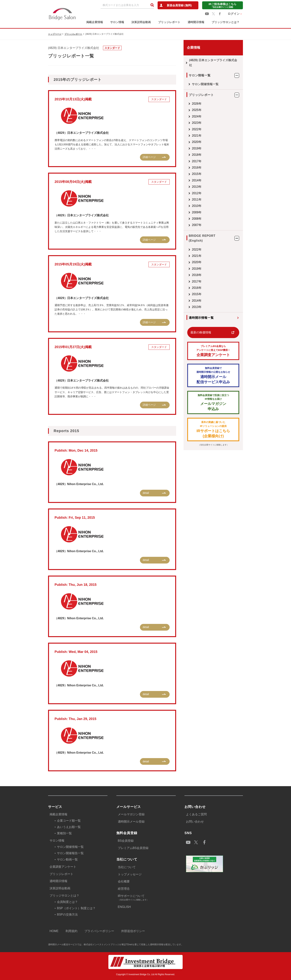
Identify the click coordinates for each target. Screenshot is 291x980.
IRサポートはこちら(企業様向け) (213, 429)
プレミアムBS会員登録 (133, 848)
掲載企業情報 (95, 22)
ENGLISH (124, 907)
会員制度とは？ (67, 902)
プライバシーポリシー (99, 931)
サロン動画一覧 (67, 859)
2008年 (197, 219)
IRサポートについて (147, 898)
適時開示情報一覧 (201, 318)
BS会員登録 (126, 841)
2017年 (197, 161)
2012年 (197, 193)
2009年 (197, 212)
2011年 (197, 200)
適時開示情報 (196, 22)
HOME (54, 931)
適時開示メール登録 (131, 822)
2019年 (197, 148)
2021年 (197, 136)
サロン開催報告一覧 (70, 853)
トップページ (55, 34)
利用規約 (71, 931)
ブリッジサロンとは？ (225, 22)
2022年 (197, 129)
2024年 (197, 116)
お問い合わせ (195, 822)
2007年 (197, 225)
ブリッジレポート (169, 22)
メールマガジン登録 (131, 814)
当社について (127, 867)
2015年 (197, 174)
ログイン (234, 14)
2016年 (197, 168)
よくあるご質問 (196, 814)
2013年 (197, 187)
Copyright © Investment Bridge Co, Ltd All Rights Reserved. (146, 974)
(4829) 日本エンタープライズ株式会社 (213, 63)
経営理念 (124, 889)
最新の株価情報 (201, 332)
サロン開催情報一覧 (205, 84)
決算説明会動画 (141, 22)
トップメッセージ (130, 874)
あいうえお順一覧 (69, 827)
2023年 (197, 123)
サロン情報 (117, 22)
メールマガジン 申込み (213, 402)
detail (146, 493)
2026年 (197, 104)
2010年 (197, 206)
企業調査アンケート (213, 351)
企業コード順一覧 (69, 821)
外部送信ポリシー (133, 931)
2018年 (197, 155)
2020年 (197, 142)
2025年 (197, 110)
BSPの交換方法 (67, 914)
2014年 (197, 180)
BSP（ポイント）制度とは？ (76, 908)
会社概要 (124, 881)
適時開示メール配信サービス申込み (213, 375)
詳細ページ (149, 157)
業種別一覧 (64, 833)
